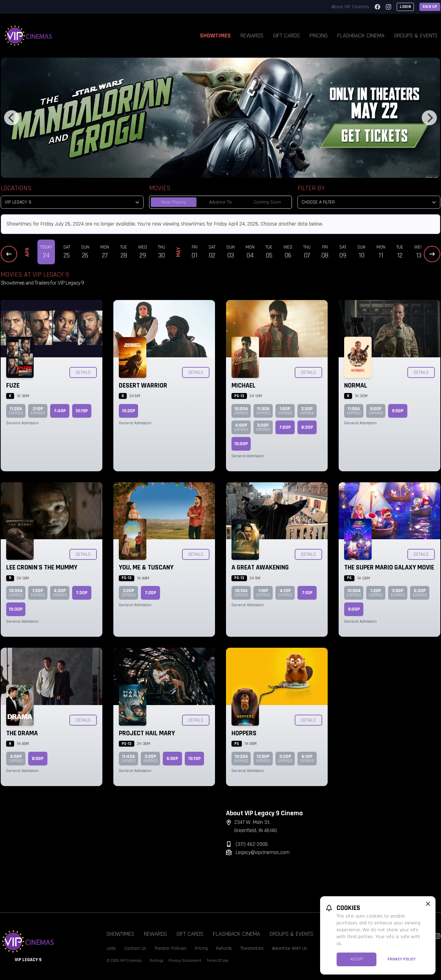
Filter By (311, 188)
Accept (357, 959)
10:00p (241, 444)
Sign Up (430, 7)
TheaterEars (252, 948)
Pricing (319, 36)
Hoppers (244, 733)
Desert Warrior (143, 385)
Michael (244, 385)
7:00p (285, 427)
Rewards (252, 36)
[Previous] (12, 118)
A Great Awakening (260, 567)
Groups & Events (291, 934)
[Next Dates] (432, 254)
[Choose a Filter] (369, 202)
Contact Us (135, 948)
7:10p (307, 593)
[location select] (72, 202)
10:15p (82, 411)
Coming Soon (267, 202)
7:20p (151, 593)
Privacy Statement (185, 961)
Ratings (156, 961)
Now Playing (174, 202)
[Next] (429, 118)
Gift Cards (286, 36)
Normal (356, 385)
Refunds (224, 948)
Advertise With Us (290, 948)
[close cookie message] (428, 904)
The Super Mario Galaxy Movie (389, 567)
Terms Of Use (218, 961)
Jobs (111, 948)
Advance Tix (220, 202)
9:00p (354, 609)
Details (83, 372)
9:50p (398, 411)
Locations (16, 188)
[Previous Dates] (9, 254)
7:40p (60, 411)
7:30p (82, 593)
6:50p (172, 759)
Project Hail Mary (147, 733)
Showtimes (215, 36)
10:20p (129, 411)
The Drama (22, 733)
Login (405, 7)
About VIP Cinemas (350, 7)
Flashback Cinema (361, 36)
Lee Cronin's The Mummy (42, 567)
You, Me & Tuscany (146, 567)
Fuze (13, 385)
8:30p (307, 427)
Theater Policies (171, 948)
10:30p (16, 609)
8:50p (38, 759)
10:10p (195, 759)
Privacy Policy (402, 959)
